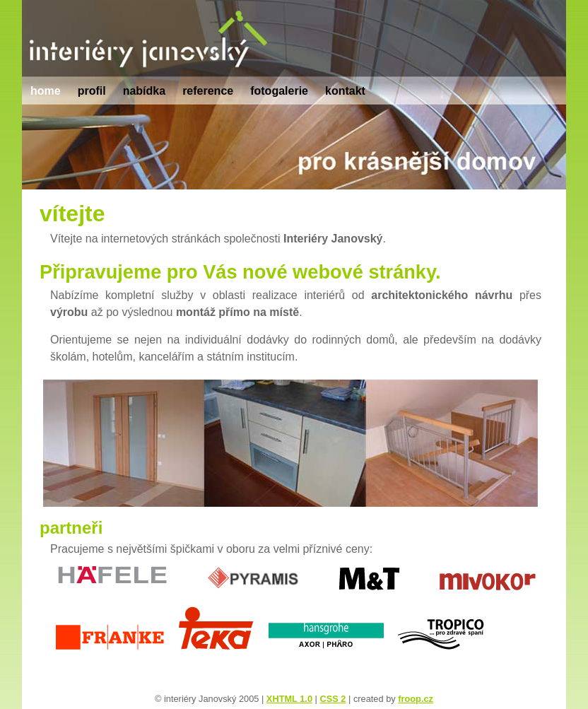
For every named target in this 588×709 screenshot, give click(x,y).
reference (208, 91)
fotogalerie (279, 91)
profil (92, 91)
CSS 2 (333, 699)
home (46, 91)
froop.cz (416, 699)
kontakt (345, 91)
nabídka (144, 91)
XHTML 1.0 (289, 699)
